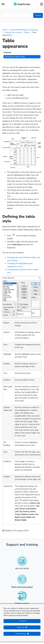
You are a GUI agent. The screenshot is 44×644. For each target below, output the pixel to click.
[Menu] (3, 4)
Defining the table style (15, 57)
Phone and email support (22, 587)
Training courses (22, 603)
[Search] (38, 15)
